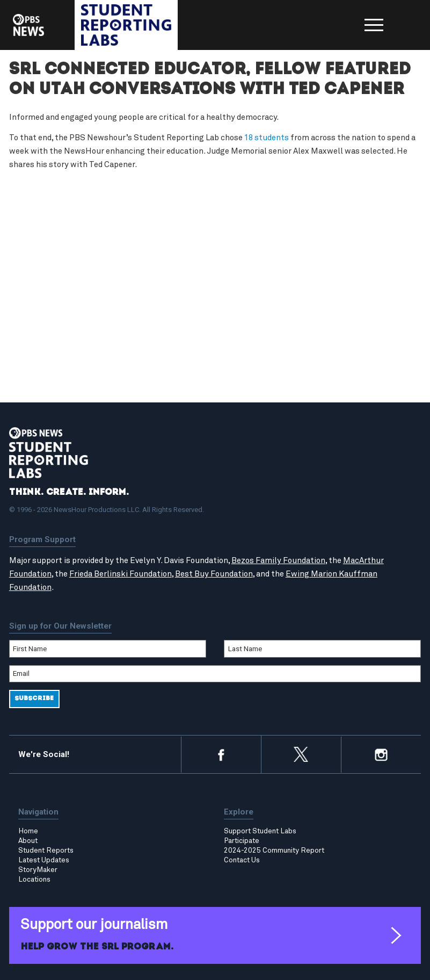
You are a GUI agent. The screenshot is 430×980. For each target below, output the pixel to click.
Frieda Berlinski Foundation (121, 574)
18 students (267, 138)
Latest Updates (44, 860)
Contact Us (242, 860)
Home (28, 831)
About (28, 841)
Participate (242, 841)
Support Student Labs (260, 831)
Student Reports (46, 851)
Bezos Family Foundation (278, 561)
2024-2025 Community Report (274, 851)
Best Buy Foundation (214, 574)
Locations (34, 880)
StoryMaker (38, 870)
